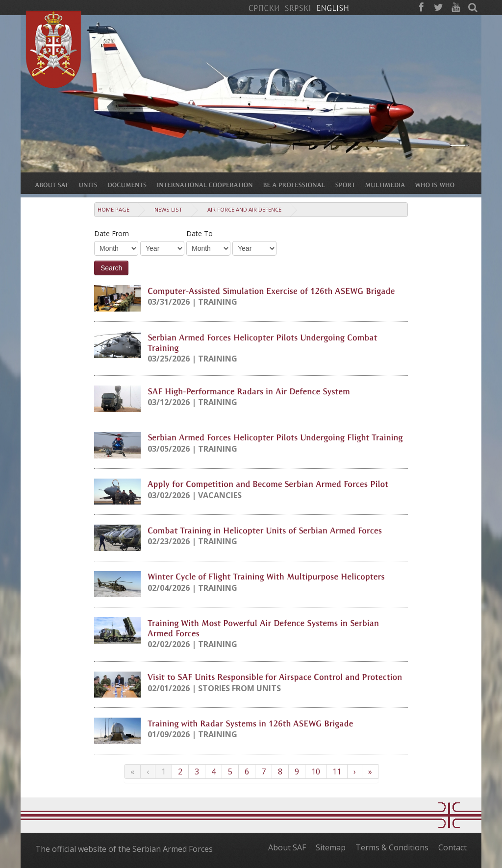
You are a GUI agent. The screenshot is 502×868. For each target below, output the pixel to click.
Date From (112, 233)
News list (168, 209)
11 (337, 772)
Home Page (113, 209)
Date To (200, 233)
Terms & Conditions (392, 847)
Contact (452, 847)
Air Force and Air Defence (244, 209)
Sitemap (331, 847)
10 (316, 772)
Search (111, 268)
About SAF (287, 847)
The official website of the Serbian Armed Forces (124, 849)
